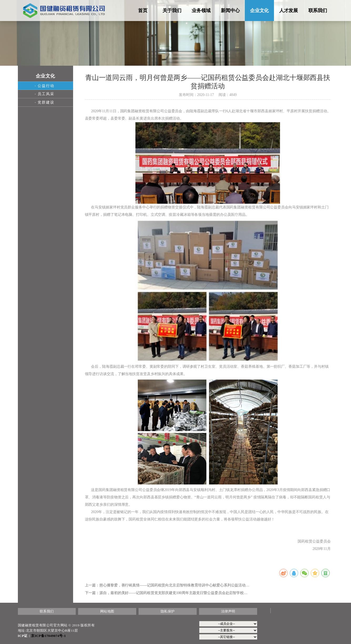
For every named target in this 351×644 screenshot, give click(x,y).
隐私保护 (168, 611)
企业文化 (260, 11)
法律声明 (228, 611)
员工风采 (45, 94)
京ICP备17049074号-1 (48, 636)
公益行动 (45, 86)
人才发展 (289, 11)
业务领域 (201, 11)
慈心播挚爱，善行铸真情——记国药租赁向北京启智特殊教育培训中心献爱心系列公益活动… (174, 585)
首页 (143, 11)
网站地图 (107, 611)
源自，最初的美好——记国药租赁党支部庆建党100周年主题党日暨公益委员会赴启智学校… (173, 593)
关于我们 (172, 11)
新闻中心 (230, 11)
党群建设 (45, 102)
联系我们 (318, 11)
